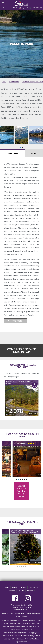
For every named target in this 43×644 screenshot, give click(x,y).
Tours (7, 587)
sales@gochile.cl (22, 609)
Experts (21, 591)
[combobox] (14, 8)
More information (35, 562)
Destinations (34, 587)
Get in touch (20, 613)
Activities (11, 591)
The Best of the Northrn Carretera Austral (19, 382)
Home (6, 8)
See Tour (33, 414)
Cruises (23, 587)
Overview (13, 154)
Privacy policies (22, 616)
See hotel (5, 475)
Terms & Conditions (34, 613)
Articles (30, 591)
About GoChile (7, 613)
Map (34, 154)
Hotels (14, 587)
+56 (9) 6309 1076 (35, 8)
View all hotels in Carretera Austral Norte (21, 491)
